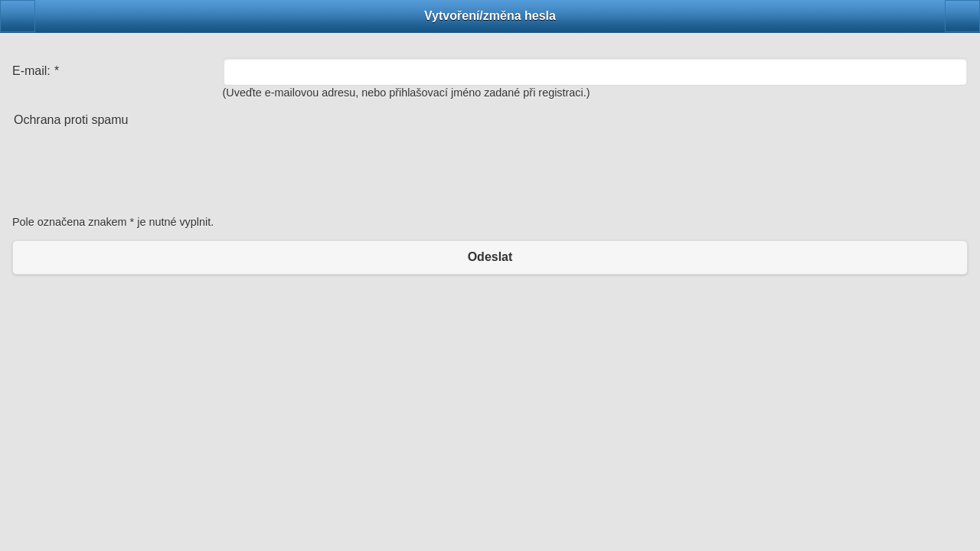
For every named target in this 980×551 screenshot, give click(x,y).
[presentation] (129, 174)
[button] (18, 16)
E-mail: (35, 71)
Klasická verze (490, 308)
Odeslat (490, 257)
